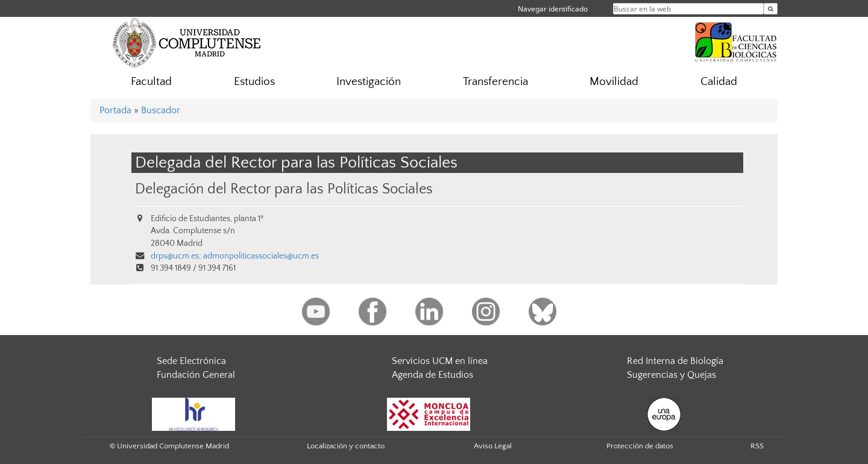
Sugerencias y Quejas (671, 375)
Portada (115, 110)
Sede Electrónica (191, 361)
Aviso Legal (493, 446)
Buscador (161, 110)
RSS (757, 446)
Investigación (369, 82)
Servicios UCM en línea (440, 361)
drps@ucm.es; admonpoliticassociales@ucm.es (235, 256)
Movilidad (614, 82)
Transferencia (495, 82)
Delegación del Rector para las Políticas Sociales (284, 189)
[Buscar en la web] (771, 9)
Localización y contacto (346, 446)
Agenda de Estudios (432, 375)
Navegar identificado (553, 9)
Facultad (151, 82)
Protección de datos (640, 446)
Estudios (254, 82)
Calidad (719, 82)
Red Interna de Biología (675, 361)
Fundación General (196, 375)
